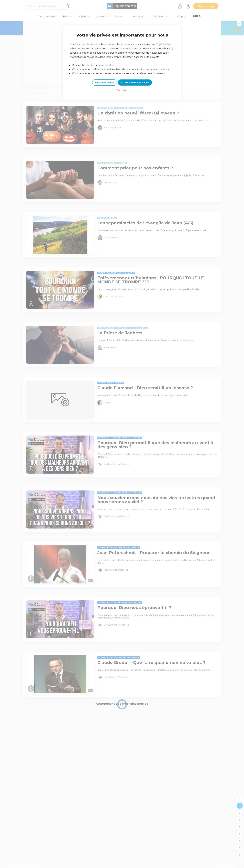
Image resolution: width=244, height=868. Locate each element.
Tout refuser (122, 90)
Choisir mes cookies (104, 82)
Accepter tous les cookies (135, 82)
